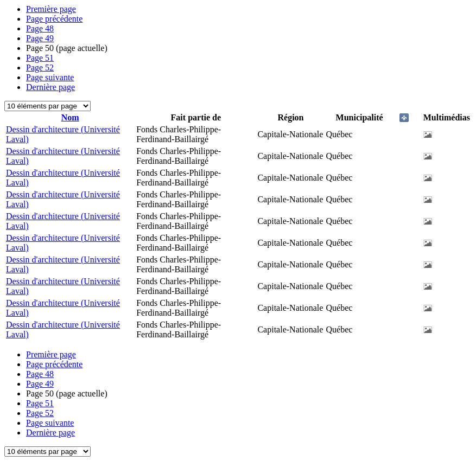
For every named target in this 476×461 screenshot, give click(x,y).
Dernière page (50, 87)
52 (40, 68)
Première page (51, 9)
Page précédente (54, 19)
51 (40, 58)
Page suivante (50, 77)
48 (40, 28)
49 (40, 38)
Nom (70, 117)
